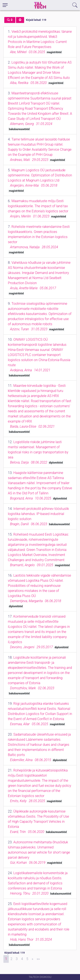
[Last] (38, 959)
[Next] (32, 959)
